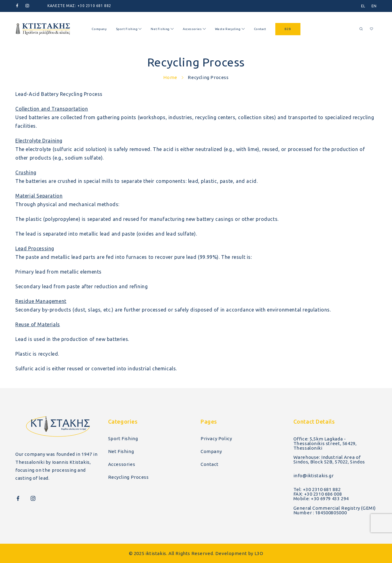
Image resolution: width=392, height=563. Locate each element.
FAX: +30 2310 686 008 (318, 494)
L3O (259, 553)
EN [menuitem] (374, 6)
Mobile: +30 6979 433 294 (321, 499)
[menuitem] (363, 6)
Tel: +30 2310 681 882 (317, 489)
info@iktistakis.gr (314, 476)
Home (170, 77)
